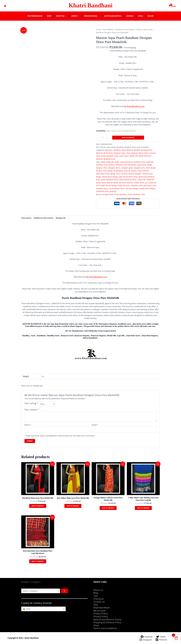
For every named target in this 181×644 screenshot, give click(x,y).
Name (28, 425)
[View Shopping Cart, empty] (172, 6)
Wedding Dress (109, 159)
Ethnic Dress (144, 153)
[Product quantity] (103, 138)
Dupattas (61, 16)
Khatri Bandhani (90, 5)
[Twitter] (161, 637)
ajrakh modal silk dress (124, 162)
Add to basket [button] (38, 506)
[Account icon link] (5, 6)
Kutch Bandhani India (136, 194)
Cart (96, 596)
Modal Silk (134, 156)
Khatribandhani (35, 16)
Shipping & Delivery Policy (107, 622)
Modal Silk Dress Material (123, 183)
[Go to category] (64, 591)
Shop (49, 16)
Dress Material (92, 16)
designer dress (102, 168)
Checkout (98, 599)
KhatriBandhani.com (136, 106)
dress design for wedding (113, 171)
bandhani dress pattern (105, 165)
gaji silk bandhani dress (129, 177)
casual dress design (144, 165)
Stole (140, 16)
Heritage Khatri (108, 194)
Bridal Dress (108, 153)
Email (95, 425)
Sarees (75, 16)
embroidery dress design (106, 174)
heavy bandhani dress (128, 180)
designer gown (127, 168)
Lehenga (130, 16)
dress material (143, 171)
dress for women (130, 171)
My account (100, 611)
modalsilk (134, 185)
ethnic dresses (122, 174)
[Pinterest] (161, 640)
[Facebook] (147, 637)
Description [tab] (26, 218)
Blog (96, 593)
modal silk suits (124, 185)
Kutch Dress (124, 156)
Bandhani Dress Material (125, 29)
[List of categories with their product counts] (41, 591)
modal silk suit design (108, 185)
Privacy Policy (101, 613)
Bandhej (137, 150)
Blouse (151, 16)
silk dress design (132, 188)
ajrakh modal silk (107, 162)
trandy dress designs (147, 188)
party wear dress (145, 185)
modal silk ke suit (141, 183)
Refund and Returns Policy (107, 619)
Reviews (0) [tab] (61, 218)
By (125, 106)
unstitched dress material (106, 191)
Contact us (99, 602)
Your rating (31, 403)
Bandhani (109, 150)
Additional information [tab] (44, 218)
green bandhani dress (110, 180)
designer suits (139, 168)
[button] (66, 16)
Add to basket (128, 138)
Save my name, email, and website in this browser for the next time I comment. (61, 436)
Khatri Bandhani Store (110, 156)
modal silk (141, 180)
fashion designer (135, 174)
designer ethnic (115, 168)
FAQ (96, 605)
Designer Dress (120, 153)
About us (98, 590)
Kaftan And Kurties (113, 16)
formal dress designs (110, 177)
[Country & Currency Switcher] (43, 609)
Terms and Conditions (105, 628)
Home (98, 29)
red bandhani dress (117, 188)
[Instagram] (146, 640)
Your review (31, 410)
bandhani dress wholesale (126, 165)
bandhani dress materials (143, 162)
